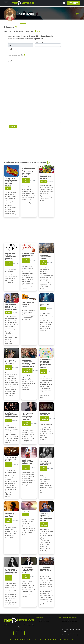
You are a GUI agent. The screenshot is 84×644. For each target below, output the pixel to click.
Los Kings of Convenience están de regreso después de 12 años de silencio (29, 363)
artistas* (11, 42)
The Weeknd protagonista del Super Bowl (11, 515)
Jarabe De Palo (26, 261)
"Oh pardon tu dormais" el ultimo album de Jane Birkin (46, 462)
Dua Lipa (26, 180)
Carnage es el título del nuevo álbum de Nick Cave (28, 570)
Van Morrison (44, 524)
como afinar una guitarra (28, 303)
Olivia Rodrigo (8, 367)
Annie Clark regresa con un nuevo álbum (28, 462)
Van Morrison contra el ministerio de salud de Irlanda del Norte (46, 517)
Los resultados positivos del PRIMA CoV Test (45, 569)
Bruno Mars (8, 465)
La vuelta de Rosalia (44, 305)
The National (44, 372)
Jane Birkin (43, 469)
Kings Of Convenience (27, 371)
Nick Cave (26, 576)
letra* (10, 61)
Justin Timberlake (44, 419)
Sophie (26, 515)
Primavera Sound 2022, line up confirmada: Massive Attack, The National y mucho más (46, 364)
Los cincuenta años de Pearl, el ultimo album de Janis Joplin (11, 572)
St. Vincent (26, 467)
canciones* (39, 42)
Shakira (8, 312)
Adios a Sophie (28, 512)
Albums (23, 22)
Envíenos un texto (74, 3)
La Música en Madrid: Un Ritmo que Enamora (46, 257)
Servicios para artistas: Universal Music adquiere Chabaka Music (10, 257)
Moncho (44, 181)
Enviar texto (13, 126)
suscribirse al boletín (15, 55)
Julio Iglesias (44, 262)
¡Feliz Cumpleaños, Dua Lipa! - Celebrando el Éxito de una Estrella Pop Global (29, 172)
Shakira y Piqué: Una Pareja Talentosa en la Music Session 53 (11, 307)
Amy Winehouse (27, 423)
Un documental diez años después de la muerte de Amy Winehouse (28, 416)
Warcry (8, 188)
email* (10, 49)
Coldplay (9, 421)
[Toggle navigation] (6, 3)
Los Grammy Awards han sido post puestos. (11, 362)
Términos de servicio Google (70, 635)
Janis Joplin (8, 578)
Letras (29, 22)
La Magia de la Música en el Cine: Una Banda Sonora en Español (11, 182)
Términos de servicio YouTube (71, 633)
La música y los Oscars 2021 (45, 414)
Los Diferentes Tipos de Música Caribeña (46, 177)
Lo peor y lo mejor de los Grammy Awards (11, 459)
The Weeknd (8, 520)
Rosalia (43, 309)
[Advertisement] (72, 50)
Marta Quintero (9, 264)
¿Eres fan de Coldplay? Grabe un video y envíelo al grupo (11, 415)
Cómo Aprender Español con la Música (28, 255)
